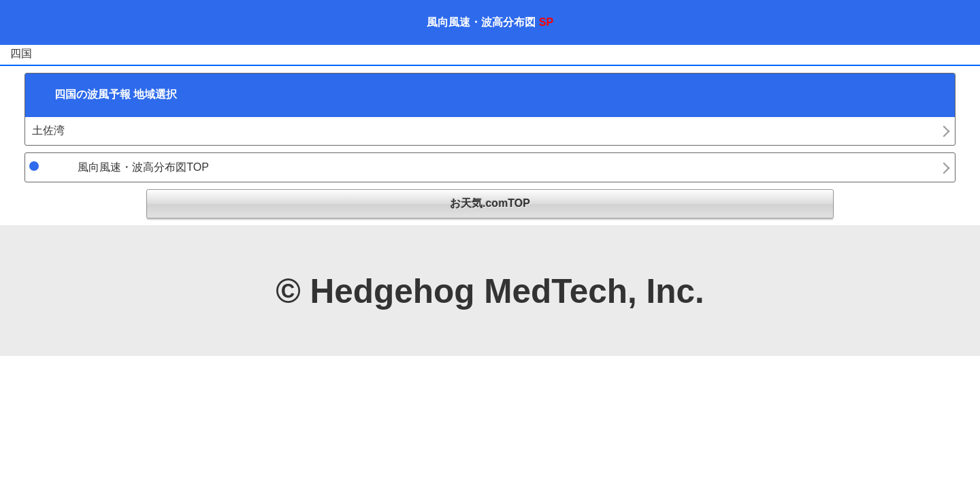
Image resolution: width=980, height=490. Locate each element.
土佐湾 (48, 130)
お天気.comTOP (490, 203)
